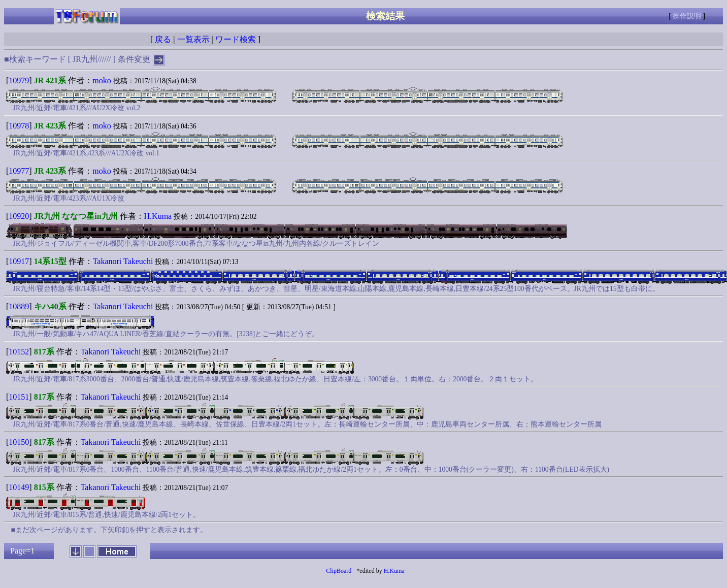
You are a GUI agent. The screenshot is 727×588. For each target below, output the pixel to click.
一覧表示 (193, 39)
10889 (19, 306)
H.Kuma (158, 216)
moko (102, 80)
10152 (19, 352)
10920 (19, 216)
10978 (19, 126)
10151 (19, 397)
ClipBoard (339, 571)
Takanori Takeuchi (123, 261)
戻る (163, 39)
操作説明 (687, 16)
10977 (19, 171)
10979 (19, 80)
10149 (19, 487)
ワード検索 (236, 39)
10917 (19, 261)
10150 (19, 442)
